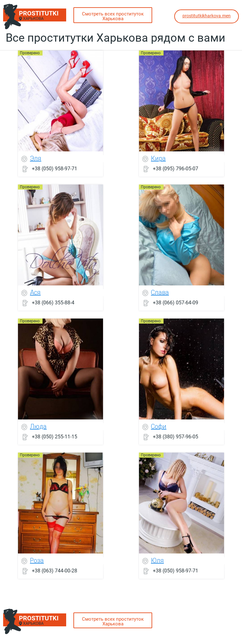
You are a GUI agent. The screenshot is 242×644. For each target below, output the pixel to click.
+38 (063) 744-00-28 (55, 571)
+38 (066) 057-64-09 (176, 303)
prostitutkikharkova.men (207, 16)
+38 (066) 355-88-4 (53, 303)
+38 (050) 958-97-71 (55, 169)
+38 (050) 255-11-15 (55, 437)
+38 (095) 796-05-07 (176, 169)
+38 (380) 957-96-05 (176, 437)
